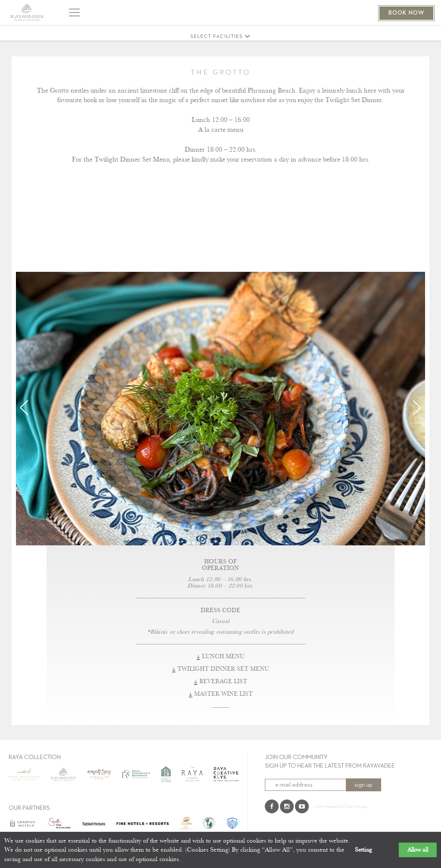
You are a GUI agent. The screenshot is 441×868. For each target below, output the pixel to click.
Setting (363, 850)
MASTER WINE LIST (221, 694)
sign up (363, 785)
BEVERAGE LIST (220, 681)
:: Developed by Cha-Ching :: (341, 806)
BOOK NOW (406, 13)
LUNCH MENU (220, 656)
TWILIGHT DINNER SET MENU (220, 669)
